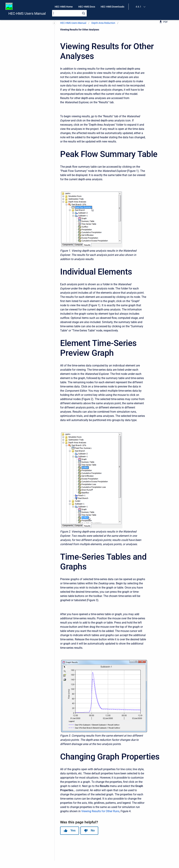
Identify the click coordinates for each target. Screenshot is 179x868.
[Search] (69, 13)
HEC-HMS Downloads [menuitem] (112, 7)
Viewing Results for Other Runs (100, 811)
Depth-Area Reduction (103, 23)
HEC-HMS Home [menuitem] (64, 7)
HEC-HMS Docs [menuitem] (87, 7)
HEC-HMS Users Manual (27, 13)
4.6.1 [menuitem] (138, 7)
